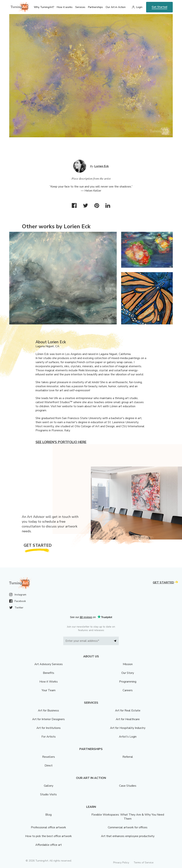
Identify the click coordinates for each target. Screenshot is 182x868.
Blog (48, 815)
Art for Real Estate (128, 711)
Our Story (128, 673)
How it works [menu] (65, 7)
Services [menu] (80, 7)
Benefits (49, 673)
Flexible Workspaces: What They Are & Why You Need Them (128, 817)
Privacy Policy (121, 863)
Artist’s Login (128, 737)
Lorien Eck (102, 166)
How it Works (49, 682)
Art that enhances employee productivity (128, 836)
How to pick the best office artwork (48, 836)
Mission (128, 664)
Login (139, 7)
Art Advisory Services (49, 664)
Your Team (49, 690)
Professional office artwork (48, 827)
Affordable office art (49, 845)
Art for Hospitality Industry (128, 728)
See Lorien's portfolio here (61, 442)
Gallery (49, 786)
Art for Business (48, 711)
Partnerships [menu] (95, 7)
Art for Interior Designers (48, 719)
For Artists (49, 737)
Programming (128, 682)
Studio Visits (48, 794)
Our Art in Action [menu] (116, 7)
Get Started (159, 7)
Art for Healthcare (128, 719)
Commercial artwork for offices (128, 827)
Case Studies (128, 786)
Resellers (49, 757)
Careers (128, 690)
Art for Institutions (49, 728)
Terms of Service (144, 863)
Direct (49, 766)
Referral (128, 757)
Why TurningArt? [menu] (44, 7)
